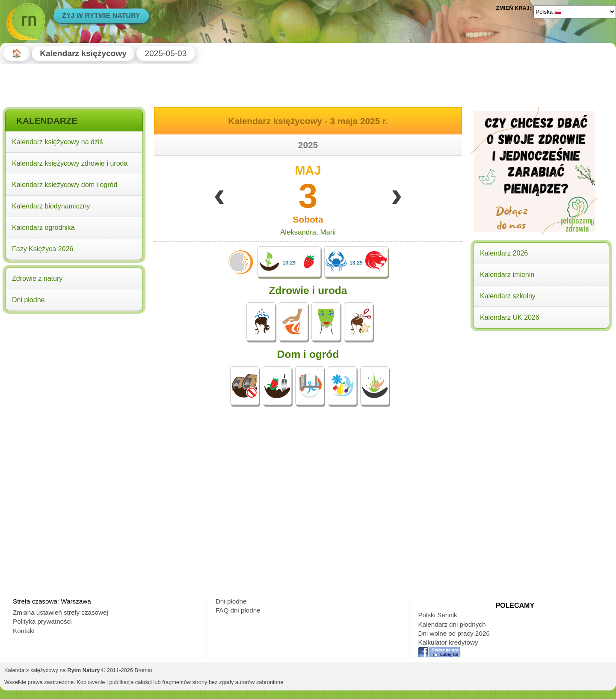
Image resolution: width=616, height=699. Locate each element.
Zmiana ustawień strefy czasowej (61, 612)
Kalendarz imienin (507, 275)
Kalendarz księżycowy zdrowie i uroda (70, 163)
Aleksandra (298, 232)
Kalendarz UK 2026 (510, 317)
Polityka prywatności (42, 621)
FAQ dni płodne (238, 610)
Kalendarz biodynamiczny (51, 206)
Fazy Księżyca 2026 (43, 249)
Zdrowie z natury (37, 278)
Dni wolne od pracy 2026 (454, 633)
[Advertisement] (74, 372)
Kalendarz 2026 (504, 253)
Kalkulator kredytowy (448, 642)
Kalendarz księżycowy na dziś (58, 142)
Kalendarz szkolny (508, 296)
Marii (328, 232)
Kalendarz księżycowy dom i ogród (65, 185)
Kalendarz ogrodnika (43, 228)
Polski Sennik (437, 615)
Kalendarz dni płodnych (452, 624)
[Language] (575, 12)
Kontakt (24, 631)
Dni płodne (28, 300)
